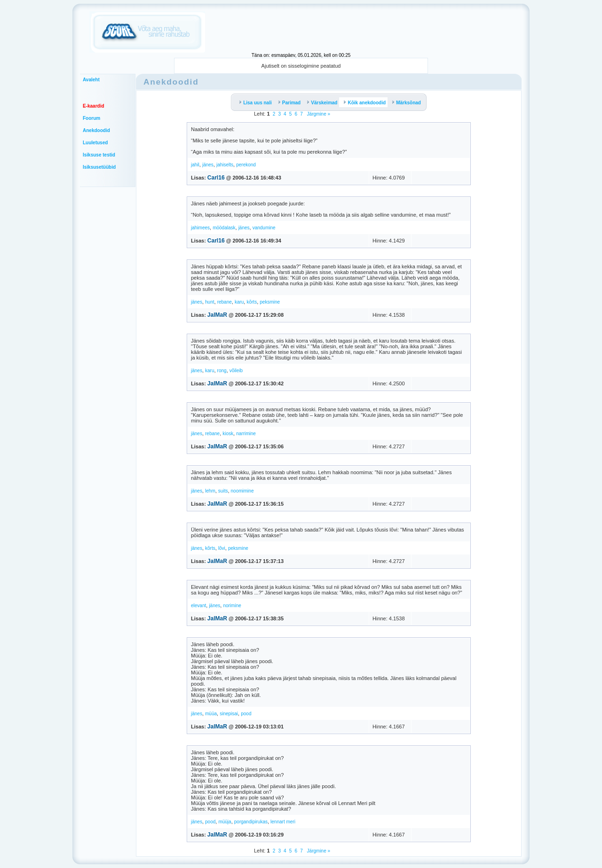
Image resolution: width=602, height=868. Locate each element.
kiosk (228, 434)
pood (246, 714)
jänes (208, 165)
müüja (225, 822)
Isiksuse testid (99, 155)
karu (239, 302)
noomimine (242, 491)
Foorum (91, 118)
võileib (236, 371)
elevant (198, 606)
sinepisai (229, 714)
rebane (225, 302)
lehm (210, 491)
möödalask (224, 228)
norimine (232, 606)
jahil (195, 165)
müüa (211, 714)
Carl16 (216, 178)
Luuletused (95, 143)
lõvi (222, 548)
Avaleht (91, 80)
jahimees (200, 228)
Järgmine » (318, 114)
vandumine (264, 228)
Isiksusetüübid (99, 167)
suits (223, 491)
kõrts (252, 302)
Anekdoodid (96, 130)
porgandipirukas (251, 822)
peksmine (270, 302)
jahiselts (225, 165)
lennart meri (283, 822)
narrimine (246, 434)
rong (222, 371)
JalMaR (217, 315)
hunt (210, 302)
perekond (246, 165)
